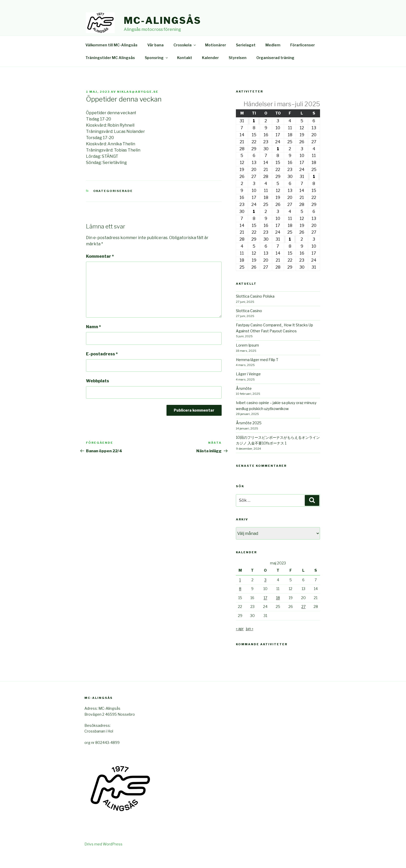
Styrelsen (238, 70)
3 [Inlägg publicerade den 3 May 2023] (265, 592)
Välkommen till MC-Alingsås (111, 57)
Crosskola (185, 57)
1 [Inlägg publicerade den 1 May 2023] (240, 592)
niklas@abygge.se (138, 104)
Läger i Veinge (248, 386)
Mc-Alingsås (162, 20)
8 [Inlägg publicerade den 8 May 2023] (240, 601)
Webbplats (97, 393)
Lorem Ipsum (247, 357)
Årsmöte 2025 (249, 435)
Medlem (273, 57)
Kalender (210, 70)
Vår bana (155, 57)
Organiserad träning (275, 70)
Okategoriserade (113, 203)
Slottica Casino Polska (255, 308)
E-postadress (102, 366)
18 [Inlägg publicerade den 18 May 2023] (278, 610)
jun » (250, 640)
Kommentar (100, 268)
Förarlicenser (303, 57)
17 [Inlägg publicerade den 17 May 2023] (265, 610)
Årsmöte (244, 400)
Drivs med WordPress (103, 856)
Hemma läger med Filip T (257, 372)
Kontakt (185, 70)
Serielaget (246, 57)
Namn (93, 339)
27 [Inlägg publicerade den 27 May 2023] (303, 618)
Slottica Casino (249, 323)
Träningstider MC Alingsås (110, 70)
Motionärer (216, 57)
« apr (240, 640)
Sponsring (157, 70)
